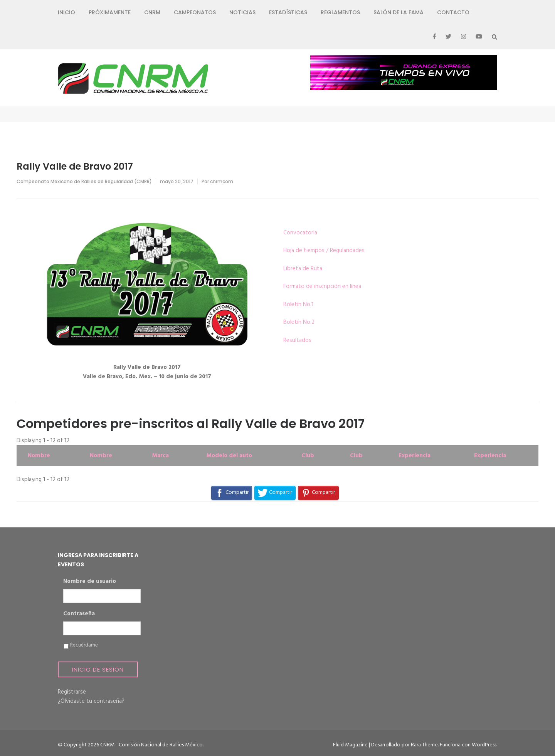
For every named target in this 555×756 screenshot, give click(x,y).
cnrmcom (222, 181)
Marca (160, 456)
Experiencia (415, 456)
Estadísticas (288, 12)
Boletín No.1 (298, 305)
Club (308, 456)
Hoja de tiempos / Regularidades (324, 251)
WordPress (484, 745)
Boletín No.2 (299, 322)
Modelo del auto (229, 456)
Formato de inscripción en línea (322, 286)
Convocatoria (300, 233)
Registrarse (72, 692)
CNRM (152, 12)
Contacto (453, 12)
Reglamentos (340, 12)
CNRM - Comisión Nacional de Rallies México (151, 745)
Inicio (66, 12)
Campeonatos (195, 12)
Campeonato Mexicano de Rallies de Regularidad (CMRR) (84, 181)
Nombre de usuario (90, 582)
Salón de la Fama (399, 12)
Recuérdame (84, 645)
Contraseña (79, 614)
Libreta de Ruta (303, 269)
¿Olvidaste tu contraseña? (91, 701)
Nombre (39, 456)
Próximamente (110, 12)
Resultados (297, 340)
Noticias (242, 12)
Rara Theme (424, 745)
